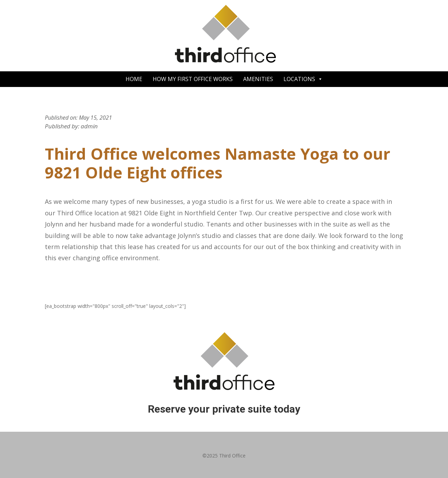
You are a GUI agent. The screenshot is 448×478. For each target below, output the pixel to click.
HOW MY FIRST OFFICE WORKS (193, 79)
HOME (134, 79)
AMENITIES (258, 79)
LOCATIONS (303, 79)
